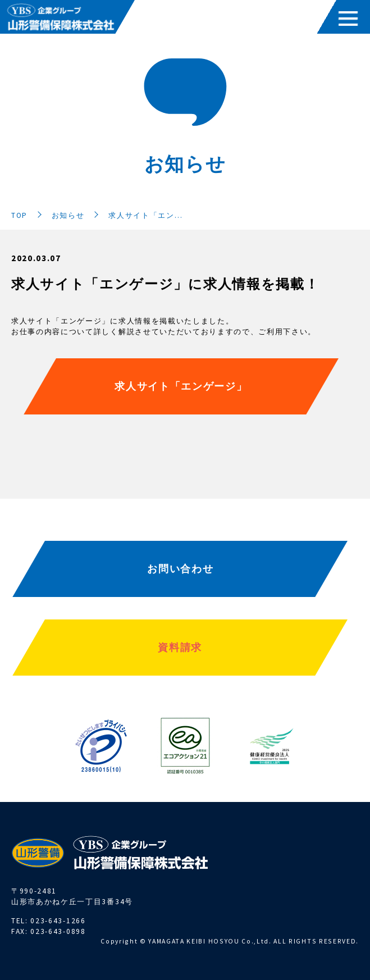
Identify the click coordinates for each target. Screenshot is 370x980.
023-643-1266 (58, 921)
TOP (19, 215)
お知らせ (68, 215)
